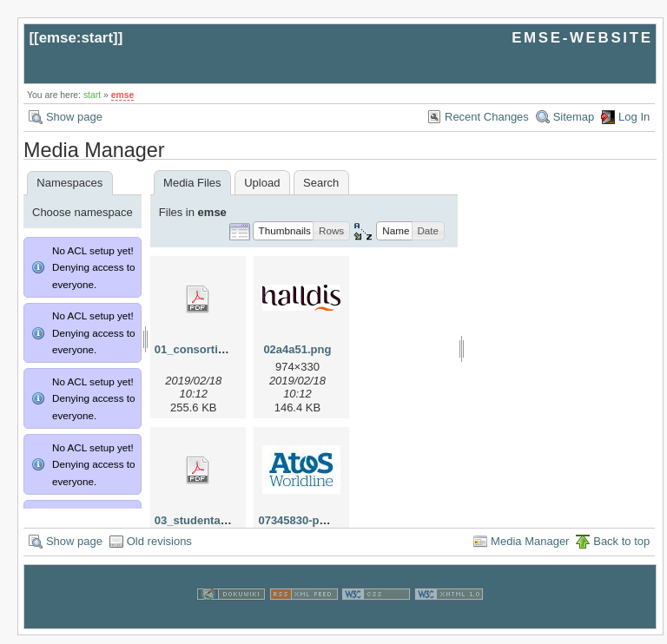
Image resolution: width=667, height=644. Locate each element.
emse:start (76, 38)
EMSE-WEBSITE (582, 38)
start (92, 95)
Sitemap (574, 117)
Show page (74, 117)
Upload (262, 183)
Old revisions (159, 550)
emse (123, 95)
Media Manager (530, 550)
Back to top (621, 550)
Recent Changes (487, 117)
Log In (634, 117)
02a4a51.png (297, 349)
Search (321, 183)
